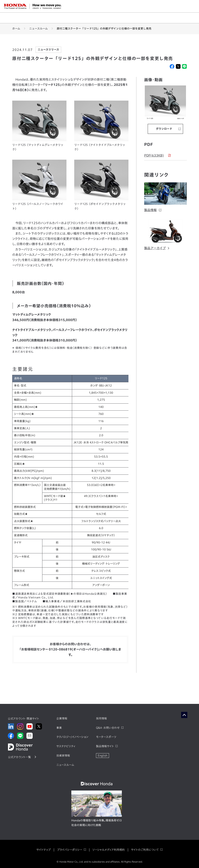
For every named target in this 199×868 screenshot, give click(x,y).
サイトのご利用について (145, 850)
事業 (59, 728)
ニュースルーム (38, 29)
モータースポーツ (106, 737)
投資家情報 (63, 756)
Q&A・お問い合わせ (108, 728)
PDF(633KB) (154, 155)
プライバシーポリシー (70, 850)
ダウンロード (164, 129)
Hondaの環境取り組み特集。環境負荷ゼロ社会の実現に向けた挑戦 (97, 823)
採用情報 (101, 718)
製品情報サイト (105, 746)
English (103, 756)
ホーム (16, 29)
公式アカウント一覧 (19, 757)
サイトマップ (44, 850)
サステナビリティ (66, 746)
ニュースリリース (48, 50)
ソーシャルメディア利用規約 (109, 850)
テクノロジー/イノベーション (72, 737)
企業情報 (62, 718)
